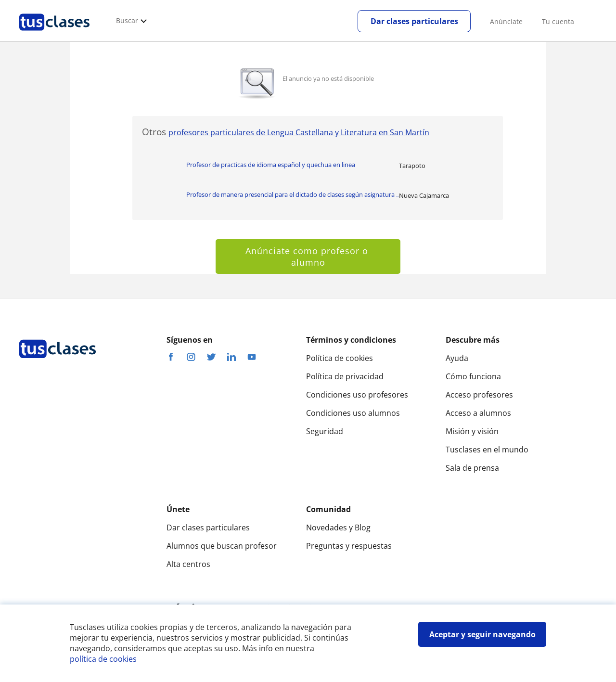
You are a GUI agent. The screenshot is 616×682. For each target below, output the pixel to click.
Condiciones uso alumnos (353, 413)
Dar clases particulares (414, 21)
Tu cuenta (558, 21)
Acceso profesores (479, 395)
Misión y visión (472, 431)
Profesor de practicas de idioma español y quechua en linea (271, 165)
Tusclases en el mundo (487, 450)
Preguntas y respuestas (349, 546)
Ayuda (457, 358)
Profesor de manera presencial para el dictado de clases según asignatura (293, 194)
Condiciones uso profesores (357, 395)
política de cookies (103, 659)
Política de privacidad (345, 376)
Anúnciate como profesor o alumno (308, 257)
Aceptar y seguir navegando (482, 634)
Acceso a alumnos (478, 413)
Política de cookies (340, 358)
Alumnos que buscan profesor (222, 546)
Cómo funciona (473, 376)
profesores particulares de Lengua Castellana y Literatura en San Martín (299, 132)
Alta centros (188, 564)
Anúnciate (506, 21)
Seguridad (325, 431)
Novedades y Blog (338, 528)
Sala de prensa (472, 468)
